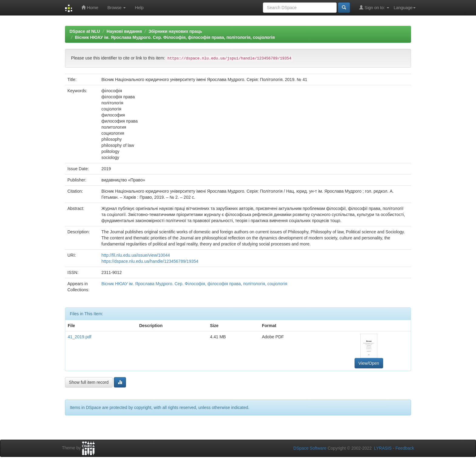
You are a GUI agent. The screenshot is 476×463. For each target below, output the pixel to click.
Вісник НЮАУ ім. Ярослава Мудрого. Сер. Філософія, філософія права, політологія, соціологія (175, 37)
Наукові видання (124, 31)
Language (405, 8)
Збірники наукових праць (175, 31)
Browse (117, 8)
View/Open (369, 363)
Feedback (405, 448)
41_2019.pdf (80, 337)
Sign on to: (374, 7)
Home (90, 7)
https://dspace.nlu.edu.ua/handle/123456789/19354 (150, 261)
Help (139, 8)
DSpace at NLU (85, 31)
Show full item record (89, 382)
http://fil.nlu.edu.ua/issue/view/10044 (136, 255)
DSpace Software (310, 448)
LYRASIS (383, 448)
